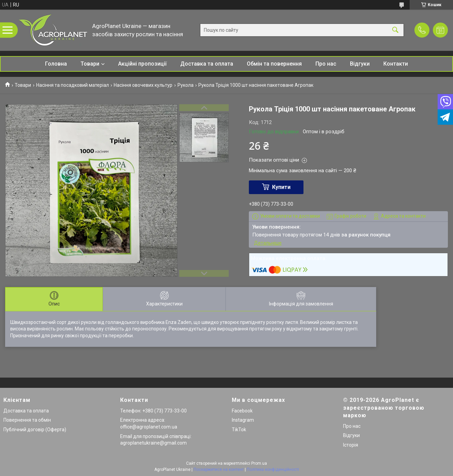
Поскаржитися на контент (219, 470)
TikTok (239, 430)
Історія (351, 445)
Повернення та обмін (27, 420)
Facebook (242, 411)
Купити (281, 187)
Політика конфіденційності (273, 470)
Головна (56, 64)
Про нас (326, 64)
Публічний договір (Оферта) (35, 430)
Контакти (396, 64)
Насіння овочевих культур (143, 85)
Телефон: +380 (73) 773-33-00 (153, 411)
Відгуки (360, 64)
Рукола (186, 85)
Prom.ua (259, 463)
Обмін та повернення (274, 64)
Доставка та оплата (207, 64)
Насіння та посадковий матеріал (73, 85)
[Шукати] (395, 30)
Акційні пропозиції (142, 64)
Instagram (243, 420)
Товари (90, 64)
